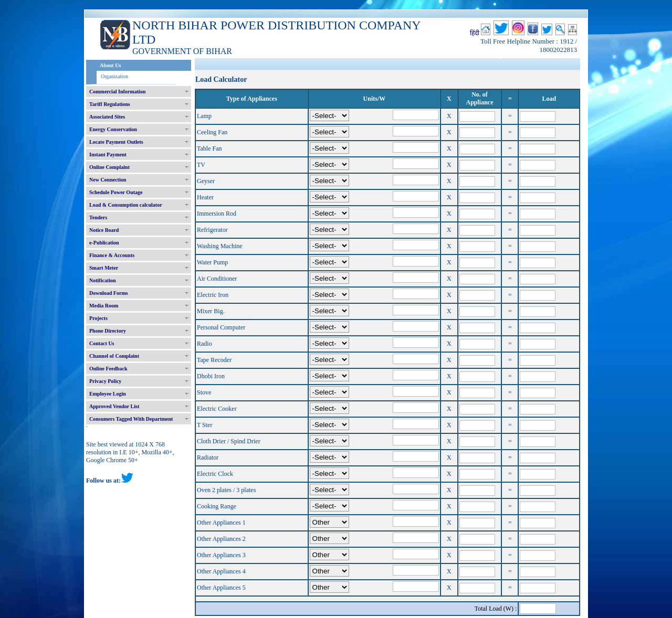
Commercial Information (117, 92)
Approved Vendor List (114, 406)
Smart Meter (104, 268)
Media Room (104, 306)
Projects (98, 318)
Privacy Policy (105, 381)
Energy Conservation (113, 129)
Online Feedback (108, 369)
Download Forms (109, 293)
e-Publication (104, 243)
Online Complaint (109, 167)
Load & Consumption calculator (126, 205)
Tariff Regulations (110, 104)
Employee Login (108, 394)
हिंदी (475, 33)
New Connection (108, 180)
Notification (103, 280)
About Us (110, 65)
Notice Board (104, 230)
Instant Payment (108, 154)
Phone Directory (108, 331)
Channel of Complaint (114, 356)
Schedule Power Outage (116, 192)
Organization (114, 76)
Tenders (98, 217)
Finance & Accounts (112, 255)
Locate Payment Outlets (116, 142)
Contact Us (102, 343)
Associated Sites (107, 117)
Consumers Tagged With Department (131, 419)
